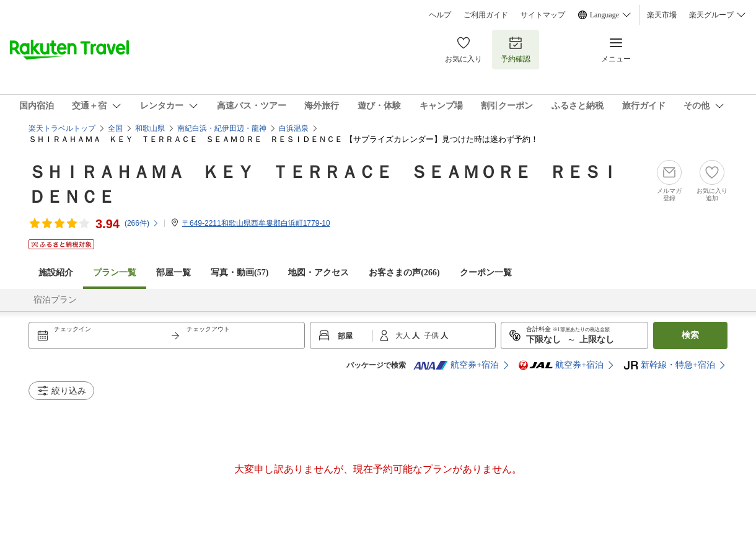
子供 (432, 335)
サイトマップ (543, 15)
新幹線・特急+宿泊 (669, 365)
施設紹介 (56, 273)
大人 (404, 335)
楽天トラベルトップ (62, 128)
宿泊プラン (55, 300)
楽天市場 (662, 15)
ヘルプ (440, 15)
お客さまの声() (404, 273)
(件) (142, 223)
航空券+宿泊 (456, 365)
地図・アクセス (319, 273)
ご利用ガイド (486, 15)
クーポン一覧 (486, 273)
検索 (690, 335)
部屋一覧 (174, 273)
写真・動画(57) (240, 273)
